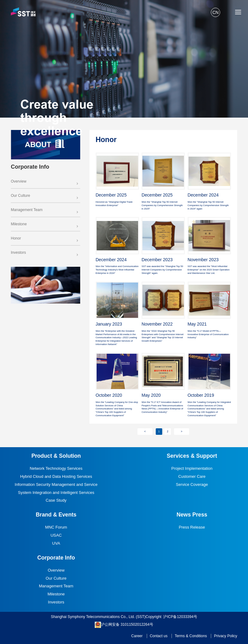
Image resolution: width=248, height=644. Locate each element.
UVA (56, 543)
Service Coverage (192, 484)
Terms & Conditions (191, 636)
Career (137, 636)
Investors (45, 253)
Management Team (45, 210)
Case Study (56, 500)
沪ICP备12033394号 (180, 617)
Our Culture (45, 196)
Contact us (159, 636)
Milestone (45, 224)
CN (215, 12)
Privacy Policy (226, 636)
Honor (45, 238)
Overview (45, 181)
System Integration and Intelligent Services (56, 493)
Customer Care (192, 476)
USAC (56, 535)
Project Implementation (192, 468)
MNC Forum (56, 527)
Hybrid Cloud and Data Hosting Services (56, 476)
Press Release (192, 527)
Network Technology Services (56, 468)
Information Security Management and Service (56, 484)
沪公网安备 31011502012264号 (124, 625)
